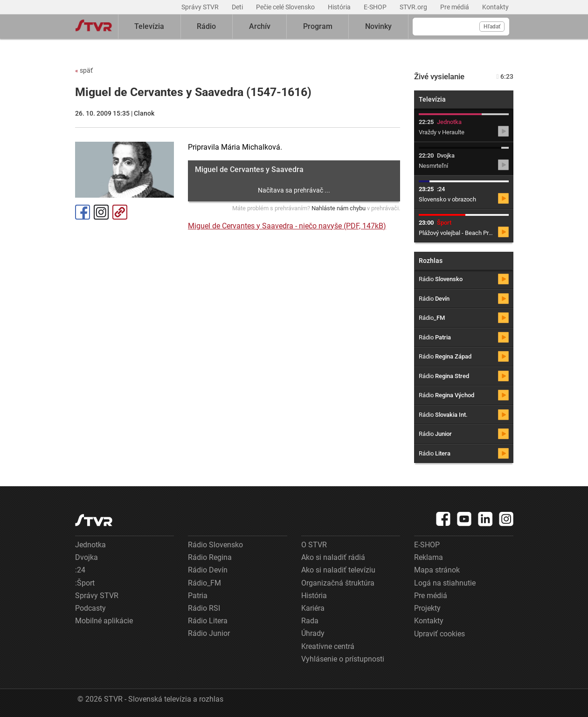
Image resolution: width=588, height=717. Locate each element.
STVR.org (414, 7)
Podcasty (90, 608)
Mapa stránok (437, 570)
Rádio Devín (208, 570)
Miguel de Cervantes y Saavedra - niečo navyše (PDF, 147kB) (287, 226)
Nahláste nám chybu (339, 208)
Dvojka (86, 557)
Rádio (206, 26)
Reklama (429, 557)
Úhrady (313, 633)
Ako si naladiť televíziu (338, 570)
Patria (198, 596)
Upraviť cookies (439, 634)
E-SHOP (376, 7)
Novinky (378, 26)
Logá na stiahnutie (445, 583)
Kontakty (495, 7)
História (340, 7)
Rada (310, 621)
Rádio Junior (209, 633)
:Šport (85, 583)
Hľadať (492, 27)
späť (84, 70)
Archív (260, 26)
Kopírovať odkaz (120, 212)
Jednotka (90, 545)
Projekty (427, 608)
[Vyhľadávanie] (461, 27)
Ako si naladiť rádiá (333, 557)
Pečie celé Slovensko (286, 7)
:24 (80, 570)
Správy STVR (201, 7)
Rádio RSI (204, 608)
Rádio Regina (210, 557)
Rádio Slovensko (215, 545)
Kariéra (313, 608)
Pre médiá (455, 7)
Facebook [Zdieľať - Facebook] (83, 212)
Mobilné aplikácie (104, 621)
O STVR (314, 545)
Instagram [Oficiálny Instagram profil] (101, 212)
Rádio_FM (204, 583)
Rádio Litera (208, 621)
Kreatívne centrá (328, 646)
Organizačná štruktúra (338, 583)
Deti (238, 7)
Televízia (149, 26)
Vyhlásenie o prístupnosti (343, 659)
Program (318, 26)
